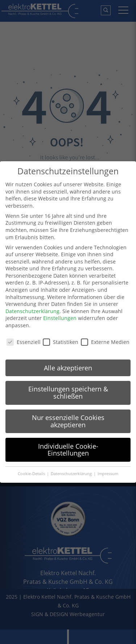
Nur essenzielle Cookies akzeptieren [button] (68, 421)
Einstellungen (60, 318)
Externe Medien (105, 342)
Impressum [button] (108, 474)
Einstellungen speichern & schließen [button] (68, 392)
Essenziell (24, 342)
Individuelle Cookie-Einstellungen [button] (68, 450)
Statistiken (61, 342)
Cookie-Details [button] (32, 474)
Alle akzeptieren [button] (68, 368)
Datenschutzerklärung (32, 311)
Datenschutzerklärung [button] (72, 474)
